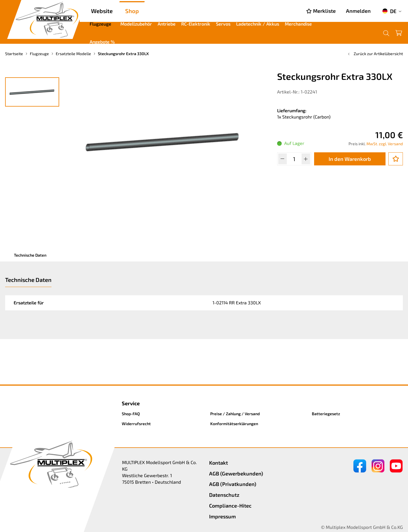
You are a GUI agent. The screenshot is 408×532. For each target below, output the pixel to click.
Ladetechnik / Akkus (258, 24)
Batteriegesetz (326, 414)
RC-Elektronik (196, 24)
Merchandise (298, 24)
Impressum (222, 516)
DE (389, 11)
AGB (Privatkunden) (233, 484)
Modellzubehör (136, 24)
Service (131, 403)
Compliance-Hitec (230, 506)
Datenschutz (224, 495)
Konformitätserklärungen (234, 424)
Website (102, 11)
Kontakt (219, 463)
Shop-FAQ (131, 414)
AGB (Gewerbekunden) (236, 473)
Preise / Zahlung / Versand (235, 414)
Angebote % (102, 42)
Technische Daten (30, 255)
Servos (223, 24)
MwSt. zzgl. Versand (385, 144)
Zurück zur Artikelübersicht (375, 54)
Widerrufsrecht (136, 424)
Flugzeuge (100, 24)
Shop (132, 11)
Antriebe (167, 24)
